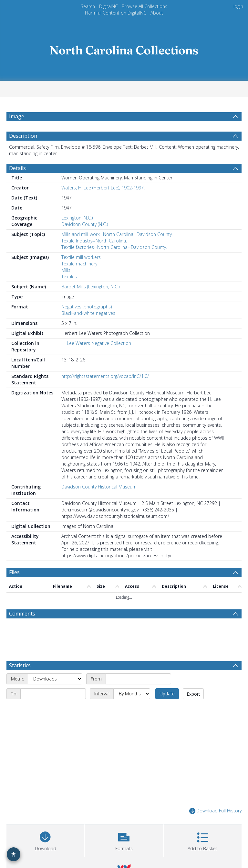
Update (167, 694)
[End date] (53, 694)
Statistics (20, 665)
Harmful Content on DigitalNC (116, 13)
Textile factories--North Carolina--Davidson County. (114, 247)
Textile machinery (79, 264)
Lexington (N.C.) (77, 218)
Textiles (69, 277)
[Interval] (132, 694)
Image (17, 116)
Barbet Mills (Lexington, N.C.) (90, 287)
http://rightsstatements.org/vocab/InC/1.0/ (105, 376)
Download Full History (215, 811)
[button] (124, 840)
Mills (66, 270)
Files (14, 572)
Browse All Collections (145, 6)
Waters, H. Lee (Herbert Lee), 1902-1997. (103, 188)
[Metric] (55, 679)
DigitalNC (108, 6)
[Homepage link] (124, 48)
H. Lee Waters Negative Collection (96, 343)
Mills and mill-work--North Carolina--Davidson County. (117, 234)
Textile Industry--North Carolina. (94, 241)
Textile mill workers (81, 257)
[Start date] (138, 679)
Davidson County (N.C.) (85, 224)
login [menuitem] (238, 6)
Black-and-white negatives (88, 313)
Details (17, 168)
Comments (22, 614)
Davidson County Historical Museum (99, 487)
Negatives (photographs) (87, 307)
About (157, 13)
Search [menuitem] (88, 6)
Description (23, 136)
